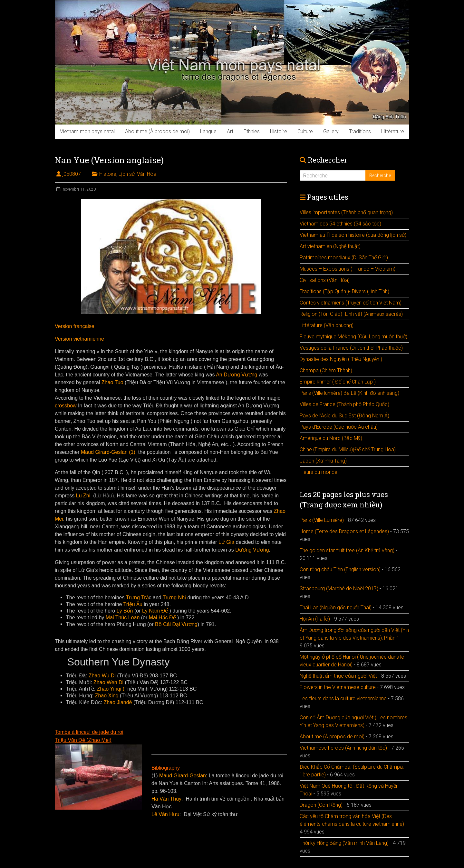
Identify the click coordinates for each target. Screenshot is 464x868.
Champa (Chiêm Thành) (326, 370)
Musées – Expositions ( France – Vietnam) (348, 269)
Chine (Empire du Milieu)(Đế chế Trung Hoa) (348, 449)
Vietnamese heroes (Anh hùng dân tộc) (343, 748)
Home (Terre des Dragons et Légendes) (344, 531)
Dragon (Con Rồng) (321, 805)
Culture (305, 131)
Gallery (331, 131)
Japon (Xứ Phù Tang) (323, 461)
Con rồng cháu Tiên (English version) (340, 569)
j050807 (72, 174)
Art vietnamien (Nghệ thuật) (330, 246)
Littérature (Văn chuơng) (327, 325)
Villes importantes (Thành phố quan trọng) (346, 212)
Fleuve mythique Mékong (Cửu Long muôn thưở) (353, 337)
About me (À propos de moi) (157, 131)
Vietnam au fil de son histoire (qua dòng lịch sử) (353, 235)
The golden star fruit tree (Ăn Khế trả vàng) (347, 550)
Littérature (393, 131)
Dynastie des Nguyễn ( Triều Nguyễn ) (341, 359)
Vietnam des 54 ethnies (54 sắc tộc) (340, 224)
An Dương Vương (237, 375)
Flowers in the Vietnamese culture (338, 687)
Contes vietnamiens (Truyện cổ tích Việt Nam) (351, 303)
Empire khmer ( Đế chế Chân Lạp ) (338, 382)
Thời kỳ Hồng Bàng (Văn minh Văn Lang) (344, 843)
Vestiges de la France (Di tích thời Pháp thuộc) (351, 348)
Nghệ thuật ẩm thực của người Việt (338, 676)
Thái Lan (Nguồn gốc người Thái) (336, 608)
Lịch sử (127, 174)
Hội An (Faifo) (315, 619)
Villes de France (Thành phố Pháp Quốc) (344, 404)
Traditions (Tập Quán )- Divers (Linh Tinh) (344, 291)
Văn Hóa (147, 174)
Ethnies (252, 131)
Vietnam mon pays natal (87, 131)
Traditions (360, 131)
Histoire (279, 131)
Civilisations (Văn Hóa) (325, 280)
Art (230, 131)
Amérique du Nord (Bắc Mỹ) (331, 438)
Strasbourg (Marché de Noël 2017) (339, 589)
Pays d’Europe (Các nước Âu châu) (339, 427)
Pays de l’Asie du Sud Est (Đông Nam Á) (344, 416)
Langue (208, 131)
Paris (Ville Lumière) (322, 520)
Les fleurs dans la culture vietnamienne (343, 698)
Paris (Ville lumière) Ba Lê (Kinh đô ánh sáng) (349, 393)
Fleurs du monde (319, 472)
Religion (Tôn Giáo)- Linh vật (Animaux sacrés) (351, 314)
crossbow (66, 406)
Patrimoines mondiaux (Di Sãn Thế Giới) (344, 258)
